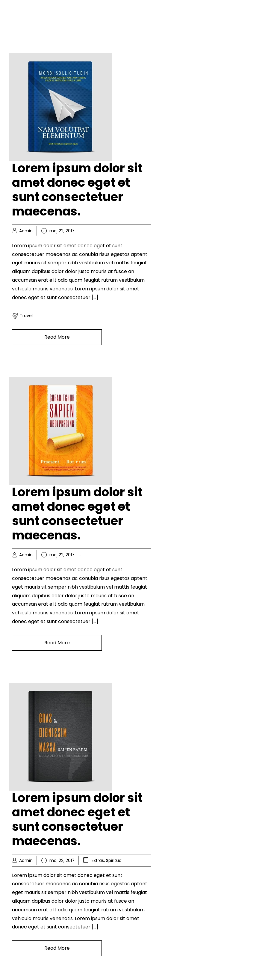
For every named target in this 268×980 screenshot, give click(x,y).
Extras (98, 860)
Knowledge (118, 231)
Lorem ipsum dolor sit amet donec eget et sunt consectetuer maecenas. (77, 190)
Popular (144, 555)
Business (100, 555)
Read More (57, 337)
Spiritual (114, 860)
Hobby (98, 231)
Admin (26, 231)
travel (26, 316)
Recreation (143, 231)
